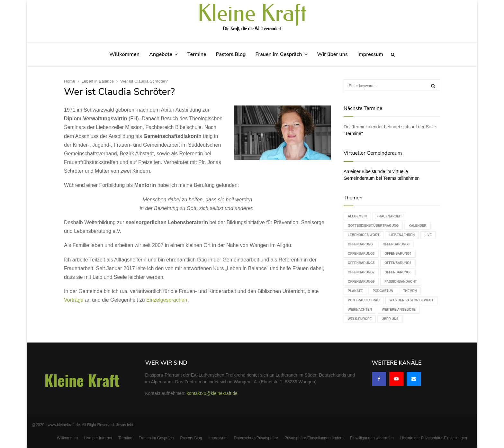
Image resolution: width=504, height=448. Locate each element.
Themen (410, 291)
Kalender (418, 226)
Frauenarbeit (389, 216)
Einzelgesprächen (167, 300)
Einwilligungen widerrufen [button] (372, 438)
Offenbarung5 (361, 263)
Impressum (370, 54)
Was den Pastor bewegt (412, 300)
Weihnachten (360, 310)
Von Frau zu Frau (364, 300)
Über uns (390, 319)
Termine (197, 54)
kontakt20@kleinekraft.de (212, 393)
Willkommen (124, 54)
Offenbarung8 (398, 272)
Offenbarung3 (361, 254)
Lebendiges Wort (364, 235)
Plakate (355, 291)
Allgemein (357, 216)
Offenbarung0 (396, 244)
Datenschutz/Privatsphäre (256, 438)
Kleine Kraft (252, 14)
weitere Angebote (399, 310)
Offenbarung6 (398, 263)
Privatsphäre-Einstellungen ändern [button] (314, 438)
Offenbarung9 (361, 282)
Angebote (161, 54)
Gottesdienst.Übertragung (373, 226)
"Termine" (353, 133)
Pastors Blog (231, 54)
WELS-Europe (360, 319)
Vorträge (74, 300)
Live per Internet (98, 438)
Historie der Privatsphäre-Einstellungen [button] (434, 438)
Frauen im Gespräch (279, 54)
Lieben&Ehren (402, 235)
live (428, 235)
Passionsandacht (401, 282)
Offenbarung (360, 244)
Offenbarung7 (361, 272)
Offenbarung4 (398, 254)
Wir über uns (333, 54)
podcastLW (383, 291)
